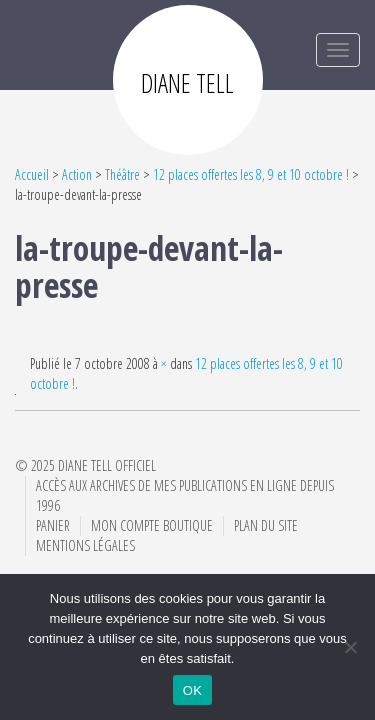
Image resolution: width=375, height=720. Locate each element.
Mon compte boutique (152, 525)
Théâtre (122, 174)
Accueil (32, 174)
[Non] (350, 647)
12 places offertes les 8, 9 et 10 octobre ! (251, 174)
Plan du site (266, 525)
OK (192, 690)
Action (77, 174)
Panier (53, 525)
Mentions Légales (85, 545)
